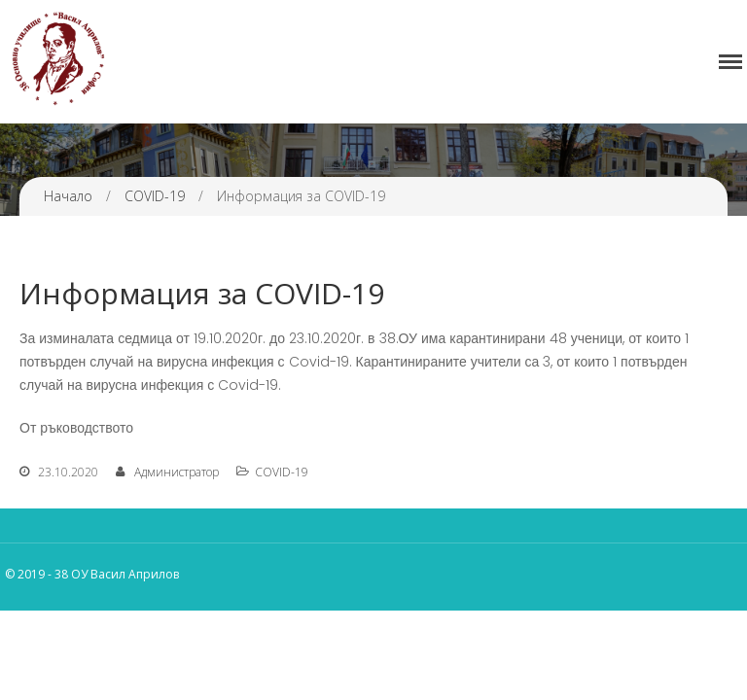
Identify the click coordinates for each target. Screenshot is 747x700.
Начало (68, 196)
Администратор (177, 472)
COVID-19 (155, 196)
